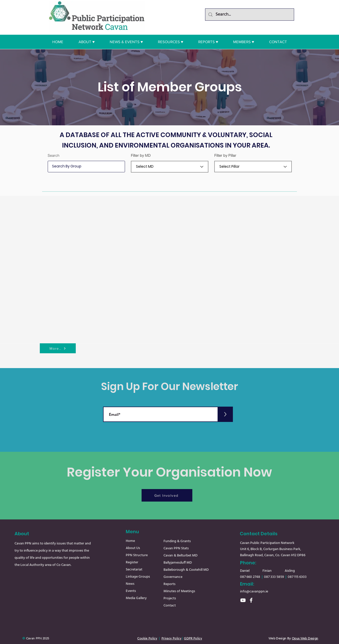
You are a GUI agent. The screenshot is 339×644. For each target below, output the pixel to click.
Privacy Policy (171, 638)
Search (54, 155)
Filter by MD (141, 155)
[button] (87, 42)
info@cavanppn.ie (254, 592)
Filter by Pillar (225, 155)
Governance (173, 577)
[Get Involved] (167, 495)
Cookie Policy (147, 638)
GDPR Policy (193, 638)
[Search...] (249, 15)
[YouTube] (243, 600)
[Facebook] (251, 600)
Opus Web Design (305, 638)
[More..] (58, 348)
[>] (225, 414)
